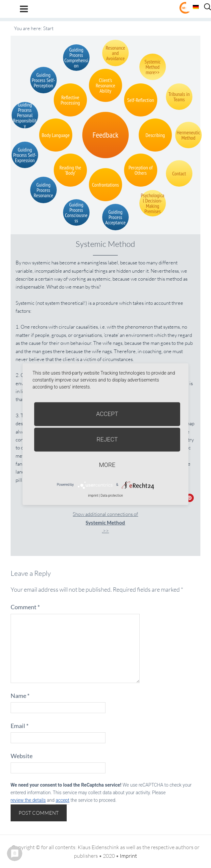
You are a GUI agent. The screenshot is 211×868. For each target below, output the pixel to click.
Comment (25, 607)
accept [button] (63, 800)
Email (20, 726)
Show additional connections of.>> (105, 522)
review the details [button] (28, 800)
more (107, 465)
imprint (93, 496)
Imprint (128, 856)
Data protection (112, 496)
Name (20, 696)
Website (22, 756)
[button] (190, 498)
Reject (107, 439)
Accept (107, 414)
